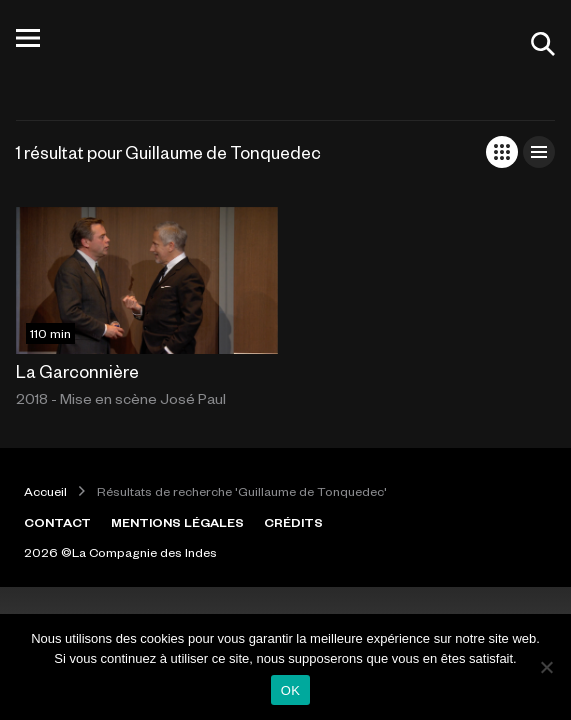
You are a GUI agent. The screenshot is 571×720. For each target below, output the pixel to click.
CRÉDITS (293, 522)
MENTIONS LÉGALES (177, 522)
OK (290, 690)
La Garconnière (77, 371)
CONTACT (57, 522)
